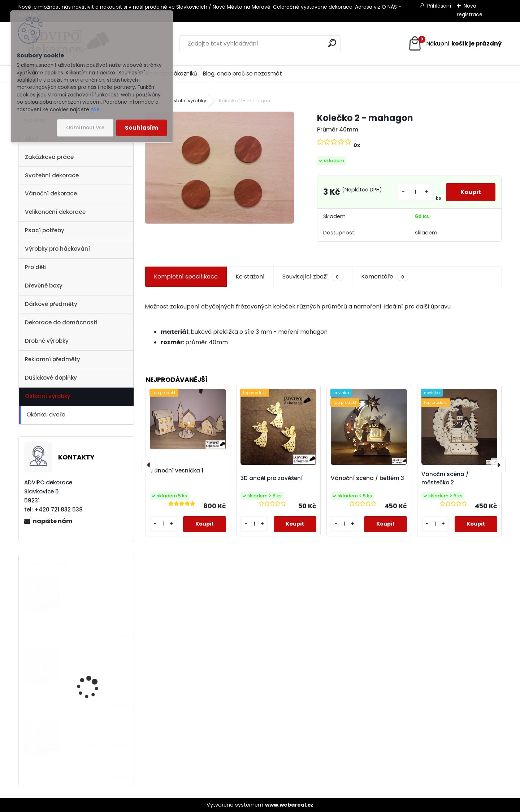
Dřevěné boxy (44, 286)
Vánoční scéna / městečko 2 (445, 478)
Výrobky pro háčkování (57, 249)
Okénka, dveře (46, 414)
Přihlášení (439, 6)
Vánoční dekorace (51, 193)
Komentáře (385, 277)
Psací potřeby (45, 230)
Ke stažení (250, 277)
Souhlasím (142, 128)
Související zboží (313, 277)
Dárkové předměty (51, 304)
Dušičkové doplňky (51, 378)
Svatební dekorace (52, 175)
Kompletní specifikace (186, 277)
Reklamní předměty (53, 359)
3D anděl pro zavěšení (272, 478)
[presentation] (149, 465)
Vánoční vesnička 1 (177, 470)
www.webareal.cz (289, 805)
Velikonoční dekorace (55, 212)
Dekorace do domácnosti (61, 322)
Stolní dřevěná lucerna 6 (97, 602)
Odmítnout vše (85, 128)
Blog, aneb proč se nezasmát (242, 74)
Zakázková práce (49, 157)
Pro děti (36, 267)
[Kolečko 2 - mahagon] (219, 167)
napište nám (53, 521)
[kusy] (415, 192)
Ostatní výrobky (48, 396)
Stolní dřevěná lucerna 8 (97, 745)
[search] (332, 43)
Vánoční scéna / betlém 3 (367, 478)
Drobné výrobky (47, 341)
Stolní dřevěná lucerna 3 (97, 667)
